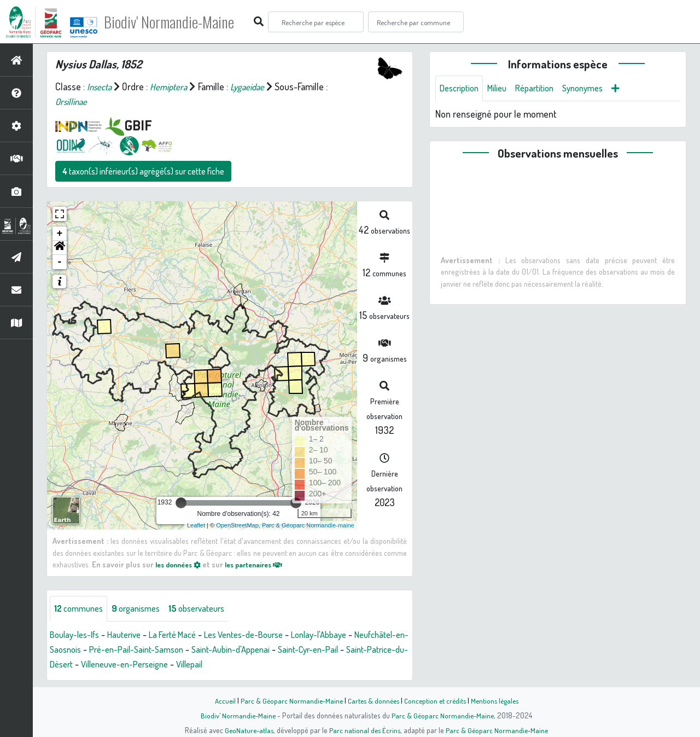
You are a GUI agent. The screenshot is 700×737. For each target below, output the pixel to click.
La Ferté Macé (185, 635)
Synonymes (597, 89)
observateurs (210, 609)
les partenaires (264, 564)
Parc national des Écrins (365, 730)
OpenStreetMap (237, 525)
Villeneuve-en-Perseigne (222, 665)
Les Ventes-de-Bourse (265, 635)
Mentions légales (499, 700)
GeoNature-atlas (247, 730)
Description (462, 89)
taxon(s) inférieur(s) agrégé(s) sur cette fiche (143, 171)
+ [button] (60, 234)
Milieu (503, 89)
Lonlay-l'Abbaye (348, 635)
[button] (60, 248)
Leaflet (196, 525)
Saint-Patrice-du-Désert (118, 665)
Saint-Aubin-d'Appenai (306, 650)
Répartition (544, 89)
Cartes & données (372, 700)
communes (81, 609)
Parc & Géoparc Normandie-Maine (288, 700)
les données (181, 564)
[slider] (181, 503)
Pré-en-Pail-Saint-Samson (204, 650)
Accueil (219, 700)
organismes (144, 609)
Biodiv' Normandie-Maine (180, 22)
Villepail (294, 665)
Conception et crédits (436, 700)
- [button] (60, 262)
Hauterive (132, 635)
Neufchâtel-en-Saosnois (97, 650)
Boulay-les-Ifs (77, 635)
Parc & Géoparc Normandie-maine (308, 525)
